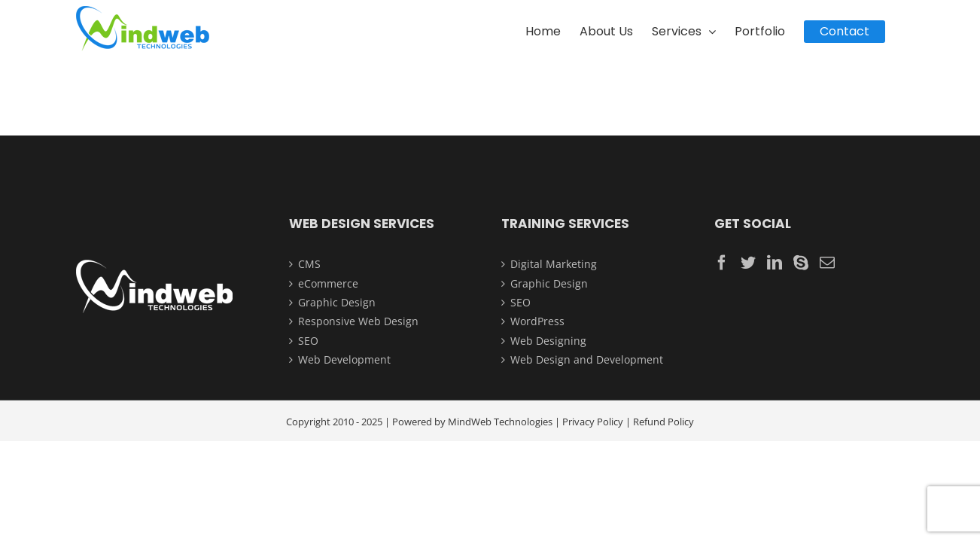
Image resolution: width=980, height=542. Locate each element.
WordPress (537, 321)
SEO (308, 341)
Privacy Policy (593, 422)
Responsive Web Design (358, 321)
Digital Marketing (554, 264)
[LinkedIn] (775, 263)
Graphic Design (337, 302)
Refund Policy (663, 422)
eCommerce (328, 283)
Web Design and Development (587, 359)
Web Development (344, 359)
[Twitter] (748, 263)
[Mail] (827, 263)
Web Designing (548, 341)
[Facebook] (722, 263)
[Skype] (801, 263)
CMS (309, 264)
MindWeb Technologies (500, 422)
